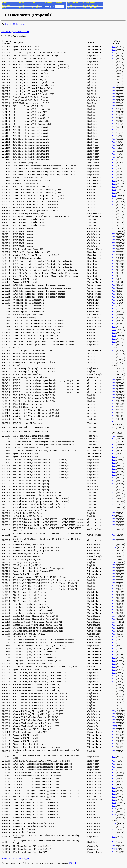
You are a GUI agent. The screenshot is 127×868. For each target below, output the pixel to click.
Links (4, 8)
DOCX (115, 562)
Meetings (22, 5)
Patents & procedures (91, 5)
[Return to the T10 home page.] (15, 858)
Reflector (58, 3)
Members (71, 5)
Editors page (72, 8)
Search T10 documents (15, 24)
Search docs (35, 8)
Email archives (73, 3)
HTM (114, 190)
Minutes (21, 8)
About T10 (6, 5)
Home (4, 3)
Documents (35, 5)
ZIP (113, 516)
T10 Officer (74, 863)
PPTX (114, 726)
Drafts (33, 3)
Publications (47, 3)
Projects (21, 3)
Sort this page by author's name (15, 31)
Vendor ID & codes (90, 8)
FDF (114, 127)
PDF (114, 47)
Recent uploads (89, 3)
